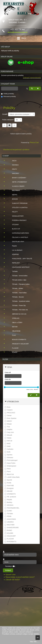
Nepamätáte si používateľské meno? (20, 577)
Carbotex (9, 449)
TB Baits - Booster (16, 297)
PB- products (10, 497)
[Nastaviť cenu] (31, 395)
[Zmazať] (38, 89)
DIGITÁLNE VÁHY (16, 242)
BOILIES (13, 199)
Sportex (9, 455)
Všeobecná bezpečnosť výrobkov (16, 150)
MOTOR (13, 327)
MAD (8, 443)
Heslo (3, 560)
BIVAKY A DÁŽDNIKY (17, 178)
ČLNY (12, 335)
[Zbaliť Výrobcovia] (6, 402)
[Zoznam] (14, 125)
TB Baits (13, 271)
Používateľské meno (3, 553)
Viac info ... (34, 642)
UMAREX (9, 522)
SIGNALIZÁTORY (16, 216)
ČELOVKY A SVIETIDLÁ (18, 237)
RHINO (8, 530)
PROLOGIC (10, 413)
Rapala (13, 246)
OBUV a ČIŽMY (15, 323)
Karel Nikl (9, 486)
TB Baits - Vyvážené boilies (19, 301)
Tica (7, 427)
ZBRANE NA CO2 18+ (18, 314)
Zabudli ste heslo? (13, 580)
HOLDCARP (10, 536)
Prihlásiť (8, 570)
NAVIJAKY (14, 173)
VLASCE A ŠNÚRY (17, 186)
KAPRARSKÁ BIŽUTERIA (19, 233)
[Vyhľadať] (32, 89)
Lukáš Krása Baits (12, 477)
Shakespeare (10, 466)
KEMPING (14, 254)
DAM (8, 446)
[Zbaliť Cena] (6, 367)
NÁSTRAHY (14, 191)
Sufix (8, 452)
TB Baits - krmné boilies (18, 276)
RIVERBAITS (10, 542)
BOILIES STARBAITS (17, 340)
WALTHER (10, 525)
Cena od (8, 372)
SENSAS (9, 505)
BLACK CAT (14, 229)
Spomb (8, 480)
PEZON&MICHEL (12, 508)
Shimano (9, 458)
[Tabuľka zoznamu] (9, 125)
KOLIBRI (9, 533)
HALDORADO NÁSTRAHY (19, 267)
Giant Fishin (10, 463)
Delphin (8, 429)
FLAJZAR (13, 348)
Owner (8, 415)
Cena (9, 367)
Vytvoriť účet (11, 575)
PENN (8, 516)
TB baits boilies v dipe (17, 280)
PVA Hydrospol (11, 460)
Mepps (8, 424)
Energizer (9, 488)
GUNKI (8, 511)
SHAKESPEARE (12, 528)
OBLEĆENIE (14, 331)
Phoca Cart (34, 143)
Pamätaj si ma (10, 566)
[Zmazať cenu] (37, 395)
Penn (8, 469)
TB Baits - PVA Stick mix (18, 310)
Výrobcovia (13, 402)
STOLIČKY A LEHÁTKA (18, 208)
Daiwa (8, 438)
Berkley (8, 502)
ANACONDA (10, 519)
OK (38, 638)
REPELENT (14, 263)
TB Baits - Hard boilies (18, 293)
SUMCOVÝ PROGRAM (18, 203)
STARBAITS (10, 494)
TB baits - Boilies (16, 288)
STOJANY (14, 225)
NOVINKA (14, 165)
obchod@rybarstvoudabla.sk (18, 32)
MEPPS (13, 195)
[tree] (21, 257)
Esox (8, 407)
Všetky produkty (7, 94)
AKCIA (12, 161)
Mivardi (8, 435)
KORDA (13, 352)
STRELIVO (14, 318)
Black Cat (9, 474)
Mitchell (8, 491)
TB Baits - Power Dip (17, 306)
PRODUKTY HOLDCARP (19, 344)
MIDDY (8, 421)
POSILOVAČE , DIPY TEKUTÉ (20, 259)
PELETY (13, 212)
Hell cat (8, 441)
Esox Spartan (11, 418)
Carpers (9, 410)
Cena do (8, 379)
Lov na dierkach (15, 250)
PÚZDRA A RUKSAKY (18, 220)
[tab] (21, 367)
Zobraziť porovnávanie (32, 78)
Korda (8, 483)
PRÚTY (13, 169)
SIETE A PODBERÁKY (18, 182)
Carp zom (9, 432)
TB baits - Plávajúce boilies (19, 284)
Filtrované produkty (8, 96)
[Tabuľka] (4, 125)
